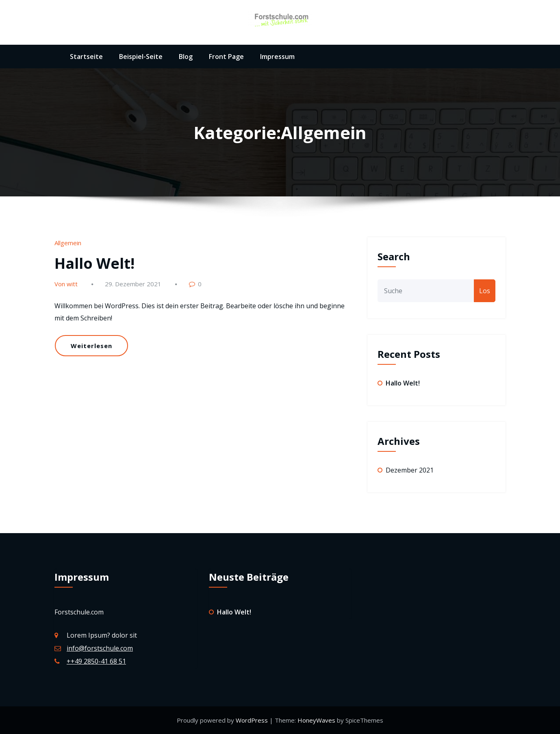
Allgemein (68, 243)
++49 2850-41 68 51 (96, 661)
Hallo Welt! (94, 263)
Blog (186, 57)
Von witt (66, 284)
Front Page (226, 57)
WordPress (253, 720)
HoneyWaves (316, 720)
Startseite (86, 57)
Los (485, 291)
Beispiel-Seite (141, 57)
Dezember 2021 (410, 470)
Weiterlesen (91, 346)
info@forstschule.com (100, 648)
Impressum (277, 57)
